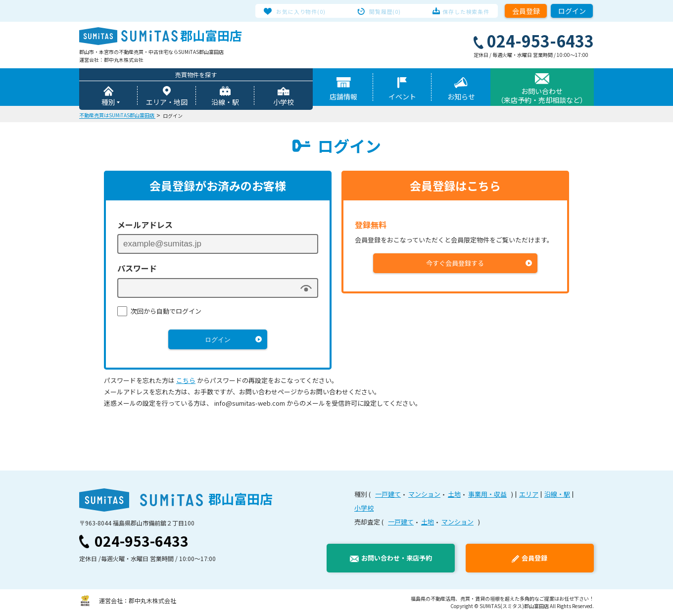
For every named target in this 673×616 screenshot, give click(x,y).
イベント (402, 97)
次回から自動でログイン (166, 312)
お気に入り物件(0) (308, 11)
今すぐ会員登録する (456, 264)
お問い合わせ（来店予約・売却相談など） (542, 96)
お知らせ (461, 97)
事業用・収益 (487, 495)
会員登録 (526, 11)
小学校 (284, 103)
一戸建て (388, 495)
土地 (454, 495)
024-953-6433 (142, 542)
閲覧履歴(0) (385, 11)
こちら (186, 381)
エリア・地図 (167, 103)
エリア (529, 495)
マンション (424, 495)
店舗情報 (343, 97)
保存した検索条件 (459, 11)
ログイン (572, 11)
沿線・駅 (225, 103)
